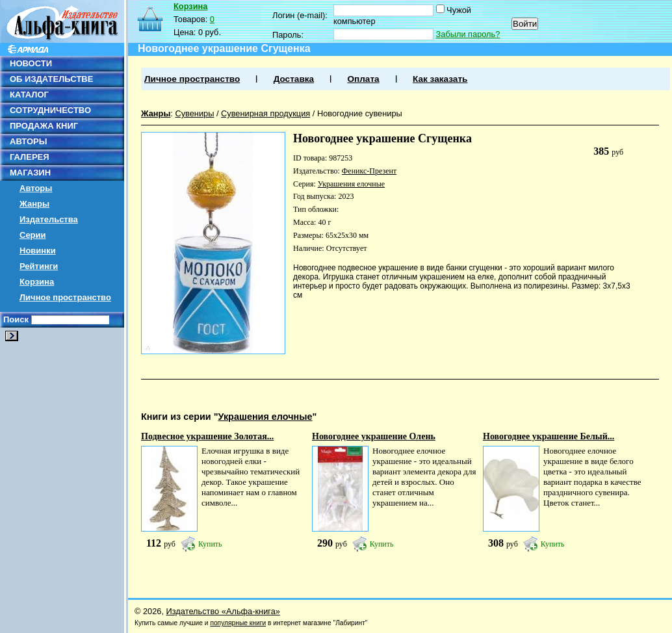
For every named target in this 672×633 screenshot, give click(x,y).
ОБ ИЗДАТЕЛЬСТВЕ (51, 79)
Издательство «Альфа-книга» (223, 611)
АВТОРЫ (28, 141)
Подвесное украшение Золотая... (207, 436)
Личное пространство (65, 297)
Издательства (49, 219)
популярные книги (238, 623)
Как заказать (440, 79)
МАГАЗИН (30, 173)
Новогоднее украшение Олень (374, 436)
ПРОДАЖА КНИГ (44, 126)
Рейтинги (39, 266)
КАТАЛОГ (29, 95)
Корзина (37, 282)
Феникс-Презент (369, 171)
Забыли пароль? (468, 34)
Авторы (36, 188)
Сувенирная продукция (265, 113)
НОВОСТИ (31, 63)
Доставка (294, 79)
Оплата (363, 79)
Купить (210, 544)
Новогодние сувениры (360, 113)
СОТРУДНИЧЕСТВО (50, 110)
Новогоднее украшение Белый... (549, 436)
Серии (33, 235)
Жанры (34, 204)
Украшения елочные (351, 184)
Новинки (38, 251)
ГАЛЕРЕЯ (30, 157)
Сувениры (194, 113)
